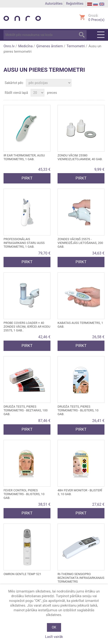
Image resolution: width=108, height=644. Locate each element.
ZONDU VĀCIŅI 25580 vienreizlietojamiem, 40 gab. (80, 157)
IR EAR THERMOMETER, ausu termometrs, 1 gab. (24, 157)
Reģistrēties (75, 4)
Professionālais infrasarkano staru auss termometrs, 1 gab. (24, 243)
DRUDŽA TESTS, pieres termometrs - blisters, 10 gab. (78, 410)
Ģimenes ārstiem (50, 46)
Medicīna (25, 46)
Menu (101, 35)
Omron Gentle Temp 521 (22, 574)
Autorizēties (54, 4)
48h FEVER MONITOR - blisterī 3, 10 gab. (80, 492)
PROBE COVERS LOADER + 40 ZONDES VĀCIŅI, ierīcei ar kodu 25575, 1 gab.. (27, 327)
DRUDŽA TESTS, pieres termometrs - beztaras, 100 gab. (26, 410)
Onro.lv (9, 46)
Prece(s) (96, 20)
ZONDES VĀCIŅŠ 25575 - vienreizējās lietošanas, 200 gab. (80, 243)
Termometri (76, 46)
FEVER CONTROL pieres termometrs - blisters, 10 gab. (24, 494)
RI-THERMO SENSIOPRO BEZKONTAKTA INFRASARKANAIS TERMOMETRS (81, 578)
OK (54, 627)
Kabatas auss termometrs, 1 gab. (80, 325)
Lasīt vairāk (54, 637)
